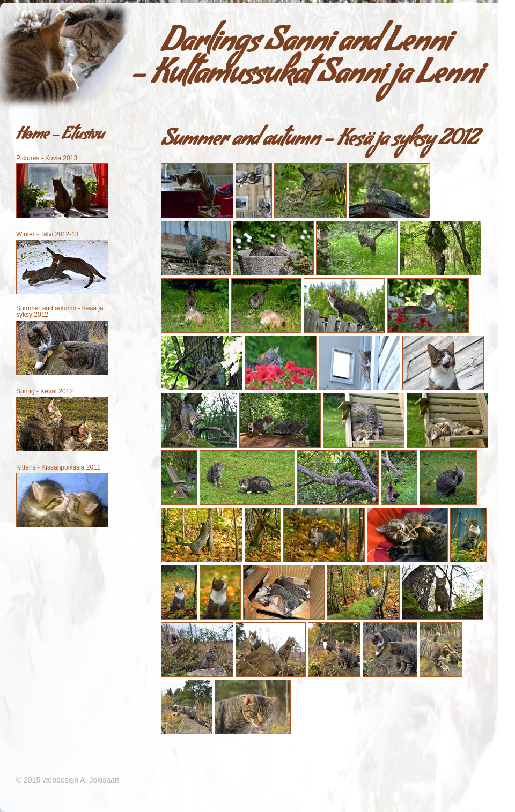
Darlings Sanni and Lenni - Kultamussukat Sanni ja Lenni (306, 61)
